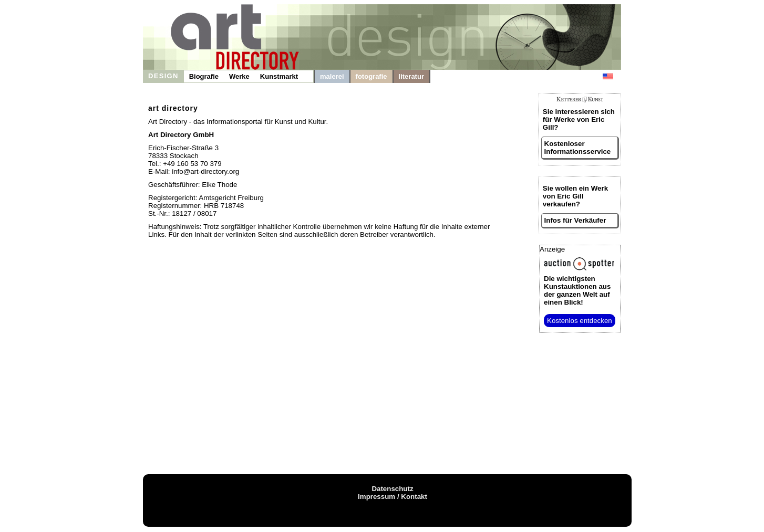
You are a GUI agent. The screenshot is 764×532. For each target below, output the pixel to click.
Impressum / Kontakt (393, 497)
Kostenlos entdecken (580, 321)
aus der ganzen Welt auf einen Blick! (577, 290)
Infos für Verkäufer (575, 220)
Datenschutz (392, 489)
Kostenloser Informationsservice (578, 148)
